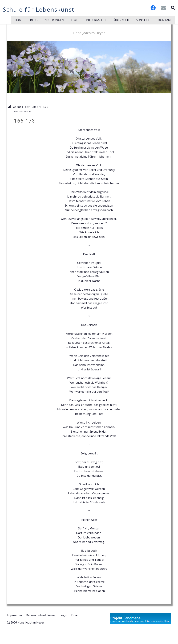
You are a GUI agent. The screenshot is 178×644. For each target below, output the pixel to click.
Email (75, 615)
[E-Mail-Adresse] (164, 8)
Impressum (14, 615)
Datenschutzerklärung (41, 615)
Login (63, 615)
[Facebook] (153, 8)
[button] (173, 8)
